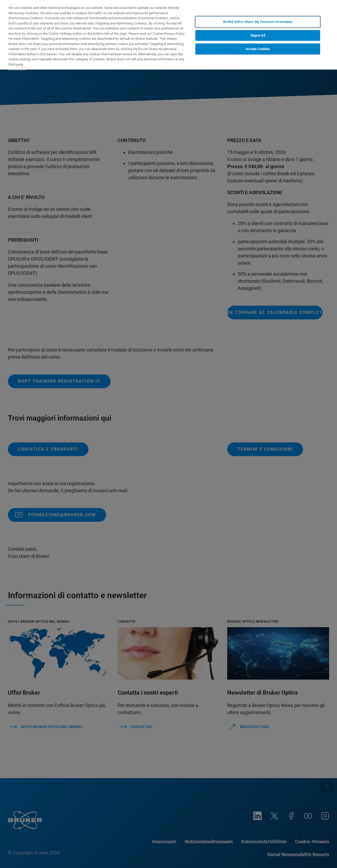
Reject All (258, 35)
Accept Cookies (258, 49)
